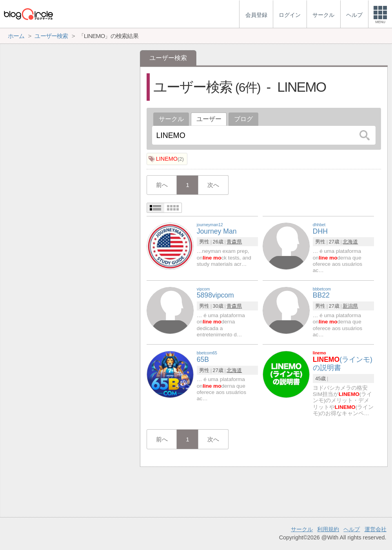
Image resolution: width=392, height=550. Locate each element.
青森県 (234, 242)
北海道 (350, 242)
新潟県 (350, 306)
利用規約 (328, 529)
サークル (171, 119)
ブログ (243, 119)
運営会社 (376, 529)
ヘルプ (352, 529)
